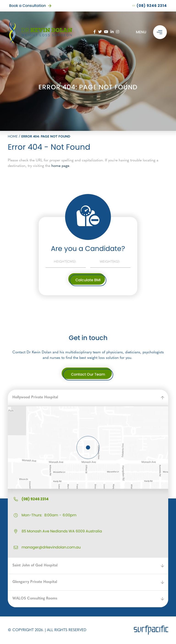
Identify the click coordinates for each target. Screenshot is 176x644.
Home (13, 137)
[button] (88, 398)
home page (60, 166)
